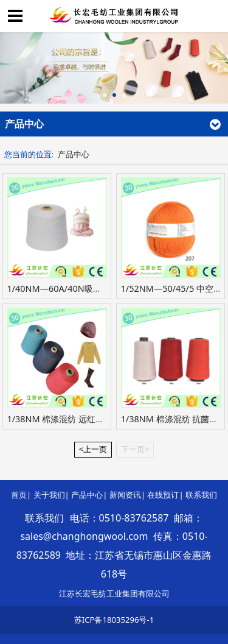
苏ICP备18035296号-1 (114, 620)
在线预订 (163, 495)
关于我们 (49, 495)
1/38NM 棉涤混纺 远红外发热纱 (69, 419)
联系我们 (201, 495)
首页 (19, 495)
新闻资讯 (125, 495)
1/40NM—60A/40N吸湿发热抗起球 (76, 288)
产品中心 (74, 154)
